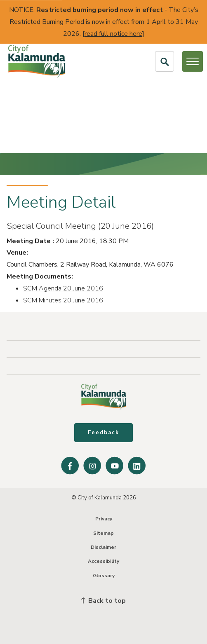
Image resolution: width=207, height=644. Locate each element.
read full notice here (113, 34)
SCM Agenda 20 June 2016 (63, 288)
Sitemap (103, 533)
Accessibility (103, 561)
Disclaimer (103, 547)
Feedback (103, 433)
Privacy (104, 519)
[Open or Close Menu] (193, 61)
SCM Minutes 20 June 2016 (63, 300)
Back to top (103, 601)
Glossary (104, 576)
